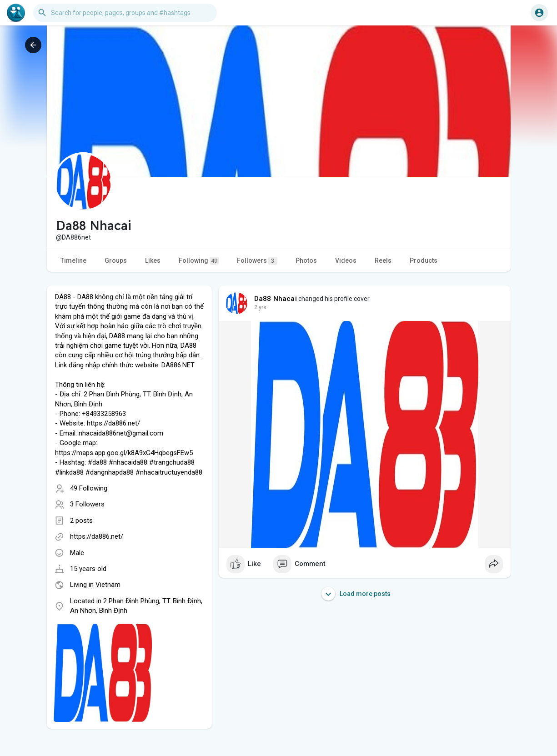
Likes (153, 260)
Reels (383, 260)
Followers (257, 261)
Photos (306, 260)
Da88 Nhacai (276, 299)
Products (424, 260)
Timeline (73, 260)
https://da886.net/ (97, 536)
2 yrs (260, 307)
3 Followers (87, 504)
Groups (116, 260)
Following (199, 261)
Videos (346, 260)
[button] (125, 13)
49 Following (89, 488)
